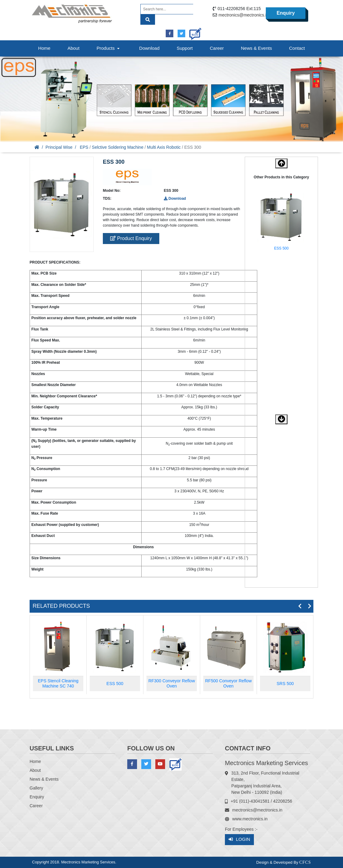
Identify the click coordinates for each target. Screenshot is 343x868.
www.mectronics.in (250, 819)
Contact (297, 48)
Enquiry (286, 13)
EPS (84, 147)
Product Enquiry (131, 238)
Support (185, 48)
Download (149, 48)
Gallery (36, 788)
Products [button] (109, 48)
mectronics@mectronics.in (244, 15)
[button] (281, 419)
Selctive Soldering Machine (118, 147)
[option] (281, 222)
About (73, 48)
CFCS (305, 862)
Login (239, 839)
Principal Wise (59, 147)
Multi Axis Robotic (164, 147)
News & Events (256, 48)
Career (217, 48)
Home (44, 48)
